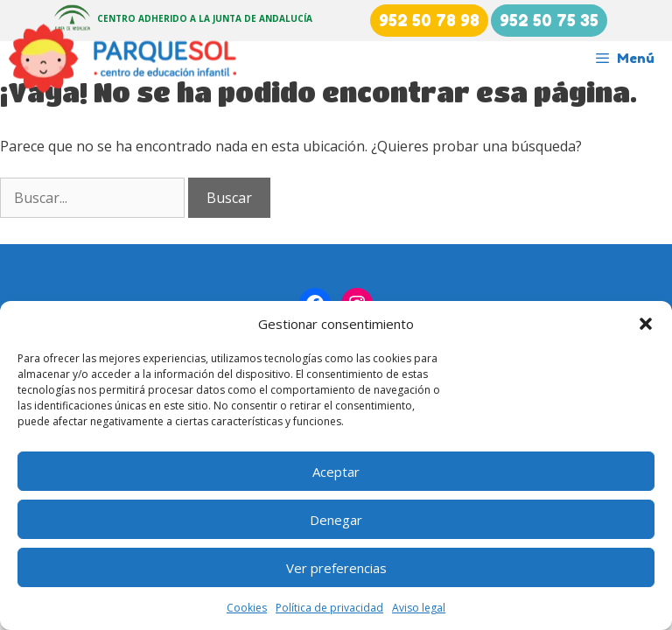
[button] (646, 324)
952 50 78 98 (429, 20)
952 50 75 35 (549, 20)
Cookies (247, 608)
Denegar (336, 520)
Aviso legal (419, 608)
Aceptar (336, 472)
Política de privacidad (329, 608)
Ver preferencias (336, 568)
